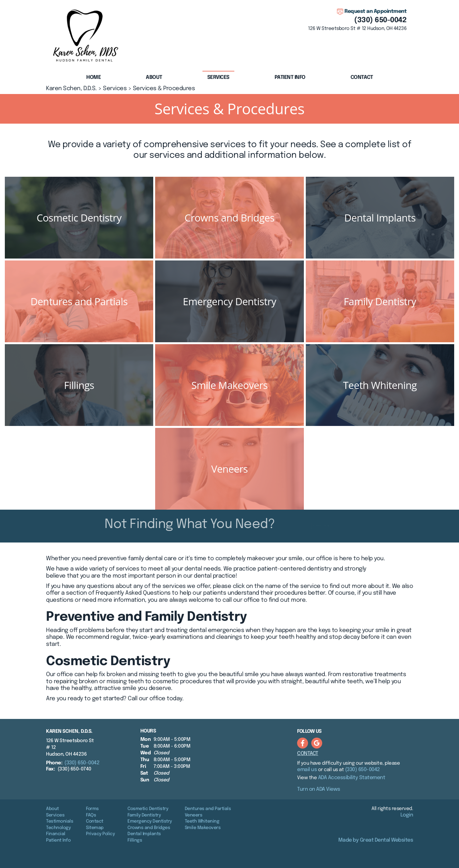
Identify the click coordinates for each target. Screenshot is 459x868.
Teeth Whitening (202, 821)
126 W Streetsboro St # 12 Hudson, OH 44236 (357, 29)
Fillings (135, 840)
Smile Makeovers (203, 828)
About (52, 809)
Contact (362, 77)
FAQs (91, 815)
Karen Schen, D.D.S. (71, 89)
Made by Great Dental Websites (376, 840)
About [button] (154, 77)
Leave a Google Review (317, 743)
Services (218, 77)
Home (94, 77)
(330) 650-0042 (380, 20)
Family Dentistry (144, 815)
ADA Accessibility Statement (352, 778)
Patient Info (58, 840)
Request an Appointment (375, 11)
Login (407, 815)
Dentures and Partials (208, 809)
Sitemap (95, 828)
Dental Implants (144, 834)
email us (307, 770)
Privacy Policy (100, 834)
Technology (58, 828)
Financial (56, 834)
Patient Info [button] (290, 77)
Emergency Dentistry (150, 821)
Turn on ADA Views (319, 789)
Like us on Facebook (303, 743)
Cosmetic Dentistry (148, 809)
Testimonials (60, 821)
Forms (92, 809)
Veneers (194, 815)
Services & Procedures (164, 89)
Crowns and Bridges (149, 828)
